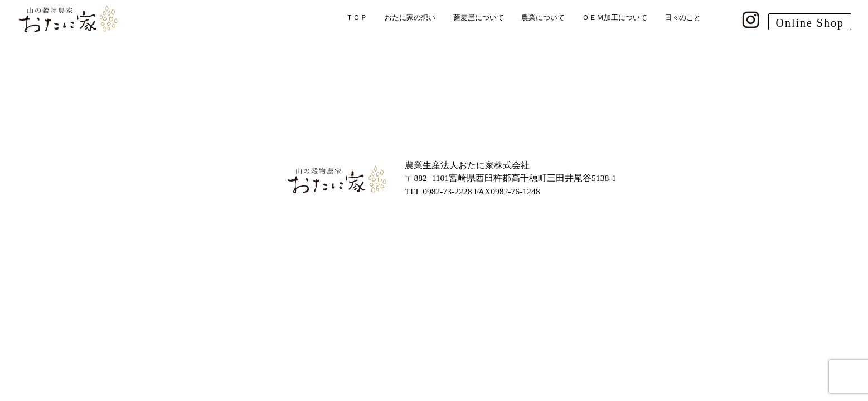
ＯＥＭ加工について (615, 18)
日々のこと (683, 18)
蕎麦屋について (479, 18)
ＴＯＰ (357, 18)
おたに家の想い (410, 18)
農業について (543, 18)
